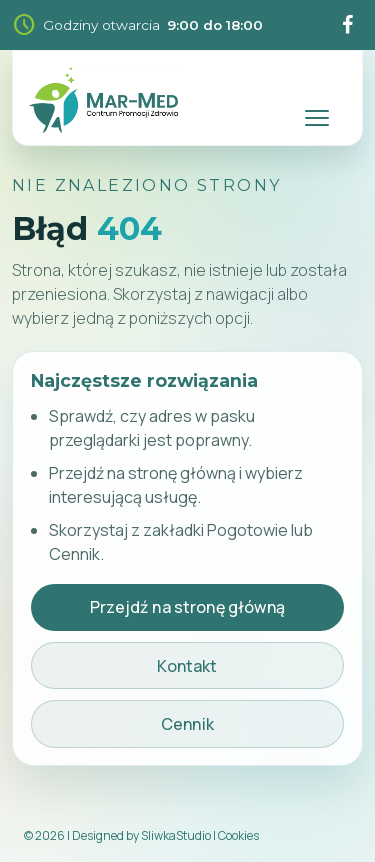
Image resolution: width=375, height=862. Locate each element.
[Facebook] (347, 25)
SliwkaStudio (176, 835)
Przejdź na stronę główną (187, 607)
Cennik (187, 724)
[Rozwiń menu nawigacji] (316, 100)
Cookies (238, 835)
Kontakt (187, 666)
